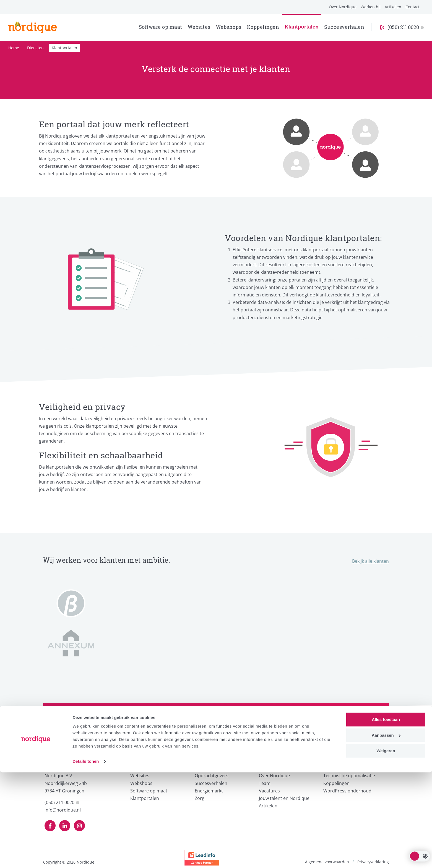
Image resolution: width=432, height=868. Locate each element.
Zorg (200, 798)
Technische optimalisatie (349, 776)
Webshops (229, 27)
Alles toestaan (386, 815)
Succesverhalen (344, 27)
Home (14, 48)
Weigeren (386, 847)
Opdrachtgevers (212, 776)
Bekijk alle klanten (370, 561)
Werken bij (371, 7)
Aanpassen (386, 831)
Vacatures (269, 791)
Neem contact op (348, 727)
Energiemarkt (209, 791)
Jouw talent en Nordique (284, 798)
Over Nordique (343, 7)
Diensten (35, 48)
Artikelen (393, 7)
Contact (413, 7)
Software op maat (161, 27)
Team (265, 783)
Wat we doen (146, 766)
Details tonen (86, 857)
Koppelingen (263, 27)
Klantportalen (302, 27)
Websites (199, 27)
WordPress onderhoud (347, 791)
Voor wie (206, 766)
